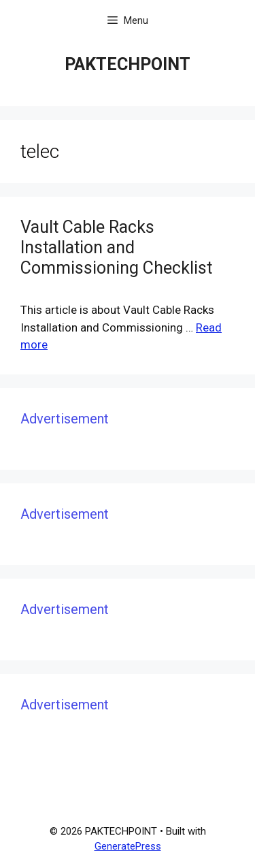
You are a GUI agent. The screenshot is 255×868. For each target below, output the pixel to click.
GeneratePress (128, 846)
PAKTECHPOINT (128, 64)
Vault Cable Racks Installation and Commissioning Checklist (116, 247)
